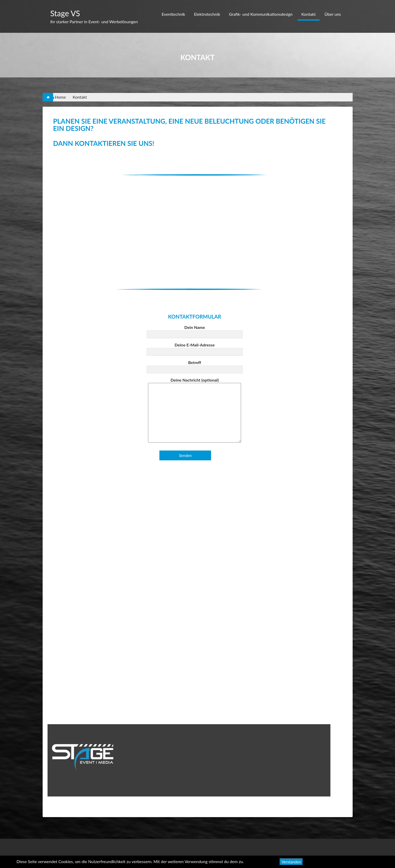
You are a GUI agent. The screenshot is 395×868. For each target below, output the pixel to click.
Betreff (195, 366)
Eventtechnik (173, 14)
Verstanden (291, 862)
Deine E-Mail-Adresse (195, 348)
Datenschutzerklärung (359, 861)
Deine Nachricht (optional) (195, 411)
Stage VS (65, 13)
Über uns (333, 14)
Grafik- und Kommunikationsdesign (261, 14)
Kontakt (309, 14)
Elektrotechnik (207, 14)
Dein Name (195, 331)
